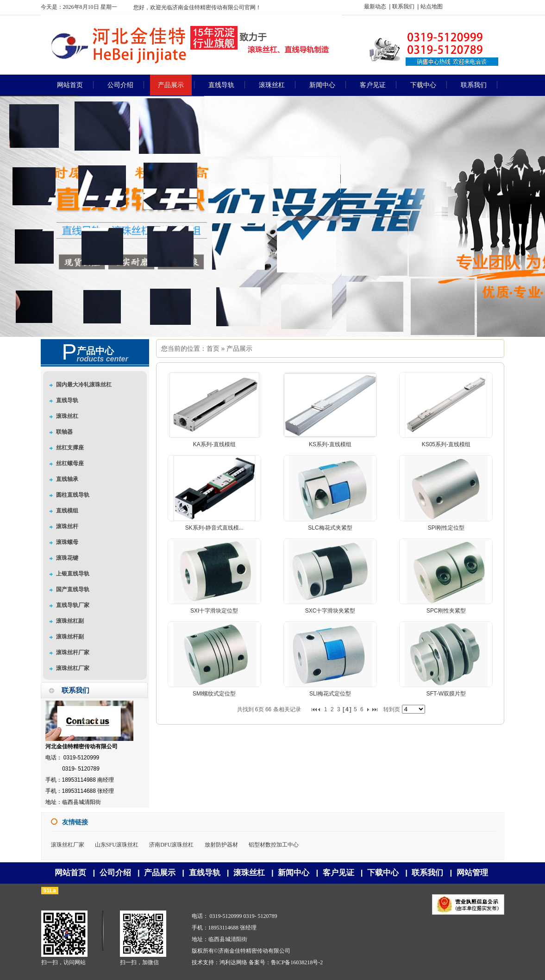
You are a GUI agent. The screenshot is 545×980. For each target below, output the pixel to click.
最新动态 (375, 6)
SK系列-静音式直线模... (214, 528)
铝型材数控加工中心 (274, 845)
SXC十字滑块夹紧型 (330, 611)
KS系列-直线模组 (330, 444)
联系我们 (403, 6)
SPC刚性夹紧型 (446, 611)
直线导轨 (205, 873)
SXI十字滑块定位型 (214, 611)
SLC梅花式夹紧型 (330, 528)
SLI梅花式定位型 (330, 694)
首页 (213, 348)
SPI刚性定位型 (446, 528)
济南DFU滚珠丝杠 (171, 845)
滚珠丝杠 (249, 873)
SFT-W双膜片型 (446, 694)
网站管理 (472, 873)
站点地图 (432, 6)
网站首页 (70, 873)
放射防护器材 (221, 845)
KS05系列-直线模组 (446, 444)
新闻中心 (294, 873)
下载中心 (383, 873)
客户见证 (338, 873)
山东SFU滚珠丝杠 (117, 845)
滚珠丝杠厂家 (68, 845)
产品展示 (239, 348)
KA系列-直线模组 (214, 444)
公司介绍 (115, 873)
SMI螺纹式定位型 (214, 694)
